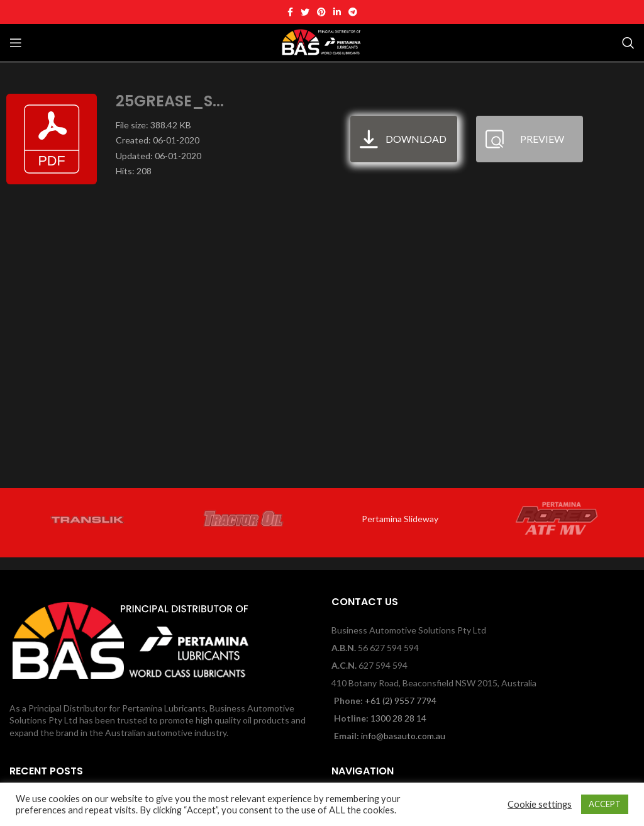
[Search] (628, 43)
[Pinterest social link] (321, 12)
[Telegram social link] (353, 12)
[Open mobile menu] (16, 43)
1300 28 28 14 (398, 718)
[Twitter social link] (305, 12)
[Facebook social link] (290, 12)
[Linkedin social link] (337, 12)
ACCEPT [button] (605, 804)
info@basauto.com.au (403, 736)
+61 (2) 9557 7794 (401, 700)
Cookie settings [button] (540, 804)
